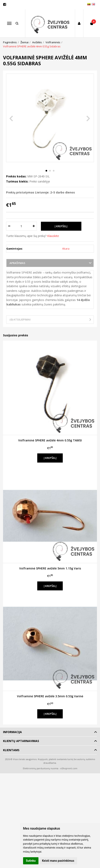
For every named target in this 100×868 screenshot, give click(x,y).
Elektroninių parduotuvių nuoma (41, 768)
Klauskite (53, 236)
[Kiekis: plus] (34, 226)
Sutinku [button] (31, 861)
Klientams (11, 750)
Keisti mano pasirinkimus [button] (58, 861)
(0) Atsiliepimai (20, 319)
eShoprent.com (69, 768)
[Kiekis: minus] (9, 226)
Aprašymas (17, 263)
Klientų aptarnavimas (21, 741)
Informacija (12, 732)
